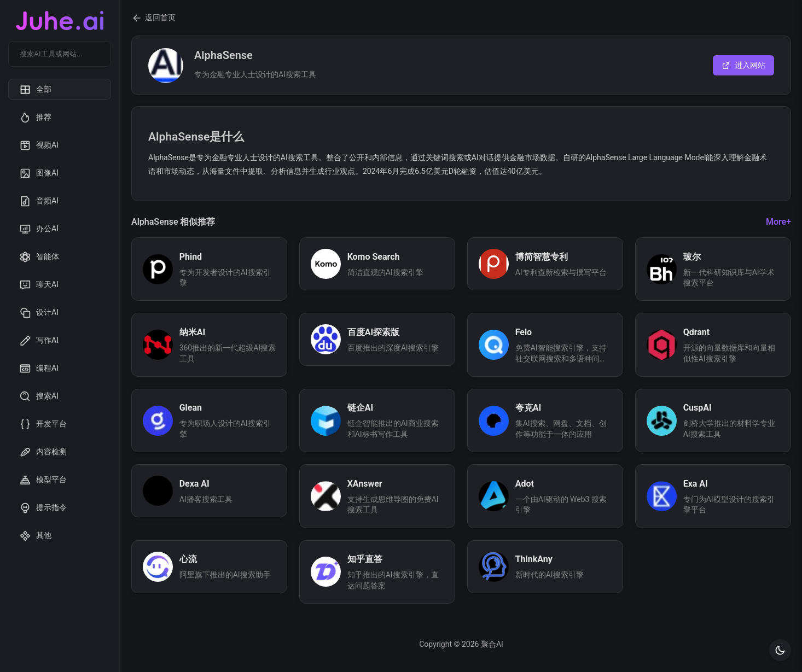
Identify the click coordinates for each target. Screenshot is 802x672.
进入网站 (743, 65)
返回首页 (153, 18)
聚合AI (492, 644)
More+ (778, 222)
